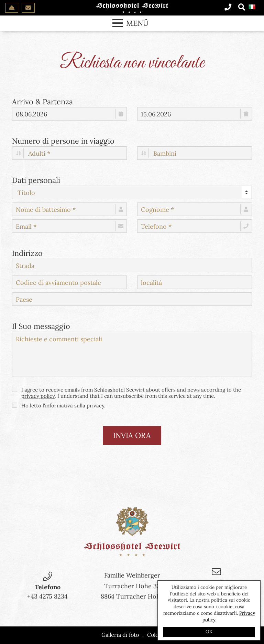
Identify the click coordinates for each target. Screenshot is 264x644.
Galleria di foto (120, 635)
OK (209, 632)
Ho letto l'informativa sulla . (59, 406)
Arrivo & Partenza (42, 101)
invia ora (132, 435)
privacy (95, 406)
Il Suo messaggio (41, 325)
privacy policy (38, 396)
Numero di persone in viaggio (63, 140)
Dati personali (36, 179)
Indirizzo (27, 252)
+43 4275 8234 (47, 596)
